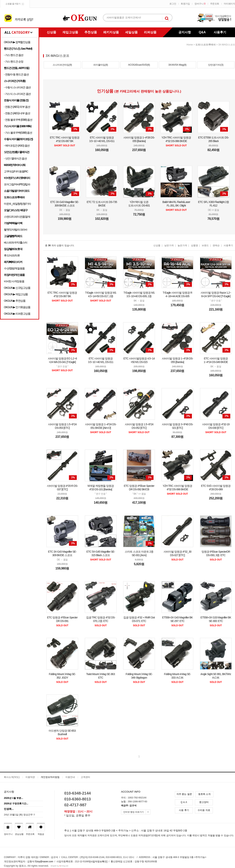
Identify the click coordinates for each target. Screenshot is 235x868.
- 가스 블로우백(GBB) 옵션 (18, 133)
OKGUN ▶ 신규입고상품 (17, 288)
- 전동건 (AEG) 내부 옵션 (17, 113)
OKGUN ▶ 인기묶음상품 (17, 307)
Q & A (184, 802)
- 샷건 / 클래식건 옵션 (15, 158)
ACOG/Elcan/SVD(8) (139, 65)
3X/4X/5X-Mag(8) (178, 65)
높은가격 (182, 245)
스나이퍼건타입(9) (62, 65)
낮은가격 (169, 245)
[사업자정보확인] (99, 862)
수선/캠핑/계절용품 (14, 268)
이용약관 (30, 777)
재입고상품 (70, 32)
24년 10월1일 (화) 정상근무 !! (19, 815)
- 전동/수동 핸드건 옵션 (16, 74)
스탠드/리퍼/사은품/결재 (17, 217)
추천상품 (91, 32)
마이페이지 (230, 4)
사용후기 (220, 32)
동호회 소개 (204, 794)
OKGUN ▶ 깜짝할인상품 (17, 42)
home (190, 45)
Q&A (202, 32)
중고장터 (204, 802)
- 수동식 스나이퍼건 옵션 (17, 87)
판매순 (216, 245)
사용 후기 (184, 810)
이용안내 (70, 777)
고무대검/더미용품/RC (16, 171)
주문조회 (215, 4)
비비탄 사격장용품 (14, 281)
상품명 (194, 245)
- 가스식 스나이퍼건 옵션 (17, 94)
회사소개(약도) (12, 777)
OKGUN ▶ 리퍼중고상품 (17, 314)
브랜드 (205, 245)
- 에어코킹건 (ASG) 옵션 (17, 146)
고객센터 (85, 777)
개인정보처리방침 (50, 777)
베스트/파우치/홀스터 (15, 243)
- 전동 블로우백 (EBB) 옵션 (18, 120)
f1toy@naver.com (44, 862)
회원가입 (185, 4)
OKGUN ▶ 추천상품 (15, 301)
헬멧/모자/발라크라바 (15, 230)
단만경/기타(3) (216, 65)
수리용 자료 (204, 810)
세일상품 (131, 32)
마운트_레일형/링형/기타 (17, 204)
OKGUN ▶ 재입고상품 (16, 294)
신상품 (52, 32)
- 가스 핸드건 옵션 (14, 55)
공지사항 (185, 32)
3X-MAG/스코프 (227, 45)
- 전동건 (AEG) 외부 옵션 (17, 107)
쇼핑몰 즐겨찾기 (13, 4)
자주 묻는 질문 (184, 794)
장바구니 (200, 4)
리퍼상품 (150, 32)
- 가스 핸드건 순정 (14, 62)
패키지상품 (111, 32)
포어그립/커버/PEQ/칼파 (17, 184)
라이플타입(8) (101, 65)
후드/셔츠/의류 (12, 255)
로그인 (173, 4)
